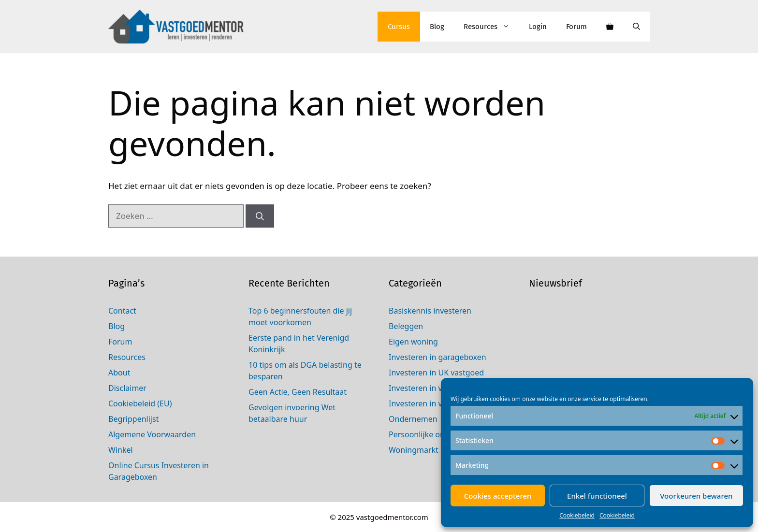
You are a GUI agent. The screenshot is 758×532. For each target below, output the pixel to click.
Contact (122, 311)
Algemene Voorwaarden (152, 434)
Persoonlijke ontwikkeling (435, 434)
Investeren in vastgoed (430, 403)
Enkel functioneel (597, 496)
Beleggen (406, 326)
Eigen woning (413, 342)
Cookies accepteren (498, 496)
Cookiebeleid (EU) (140, 403)
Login (538, 27)
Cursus (399, 27)
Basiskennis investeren (430, 311)
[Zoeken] (260, 216)
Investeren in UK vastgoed (436, 373)
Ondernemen (413, 419)
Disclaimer (127, 388)
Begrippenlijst (133, 419)
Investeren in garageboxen (437, 357)
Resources (491, 27)
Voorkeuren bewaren (696, 496)
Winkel (121, 450)
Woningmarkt (414, 450)
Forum (576, 27)
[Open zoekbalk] (636, 27)
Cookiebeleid (577, 515)
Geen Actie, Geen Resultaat (298, 392)
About (119, 373)
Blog (437, 27)
